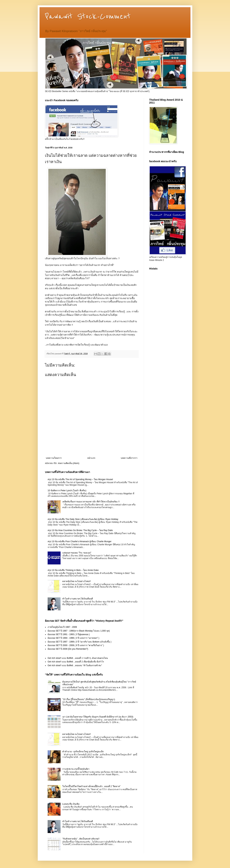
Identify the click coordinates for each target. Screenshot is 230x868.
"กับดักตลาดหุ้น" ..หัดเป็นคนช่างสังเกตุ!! (81, 839)
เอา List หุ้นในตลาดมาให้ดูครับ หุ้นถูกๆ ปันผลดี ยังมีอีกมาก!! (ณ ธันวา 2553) (98, 717)
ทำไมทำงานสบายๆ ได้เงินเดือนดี (78, 599)
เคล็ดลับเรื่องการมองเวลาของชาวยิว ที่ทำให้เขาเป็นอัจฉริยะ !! (91, 502)
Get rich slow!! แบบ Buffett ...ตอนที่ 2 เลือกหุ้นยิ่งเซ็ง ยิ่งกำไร (76, 662)
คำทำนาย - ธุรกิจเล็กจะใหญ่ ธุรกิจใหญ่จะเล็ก (83, 752)
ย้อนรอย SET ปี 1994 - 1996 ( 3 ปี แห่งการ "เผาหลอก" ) (73, 638)
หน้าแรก (91, 458)
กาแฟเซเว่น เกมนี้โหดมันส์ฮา (76, 769)
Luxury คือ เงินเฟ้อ (71, 804)
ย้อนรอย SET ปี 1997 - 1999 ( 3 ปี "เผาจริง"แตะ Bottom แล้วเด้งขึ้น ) (80, 642)
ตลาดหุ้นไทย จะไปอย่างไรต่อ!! (77, 581)
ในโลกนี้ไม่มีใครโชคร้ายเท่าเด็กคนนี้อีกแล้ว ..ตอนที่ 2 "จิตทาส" (91, 786)
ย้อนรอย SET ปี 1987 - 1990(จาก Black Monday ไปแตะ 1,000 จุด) (79, 631)
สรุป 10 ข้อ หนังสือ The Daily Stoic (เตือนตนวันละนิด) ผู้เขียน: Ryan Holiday (83, 519)
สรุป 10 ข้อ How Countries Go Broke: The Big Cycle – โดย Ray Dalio (80, 530)
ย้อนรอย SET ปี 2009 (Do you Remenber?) (68, 649)
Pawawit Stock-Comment (88, 17)
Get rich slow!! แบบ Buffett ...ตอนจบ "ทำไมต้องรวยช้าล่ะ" (75, 665)
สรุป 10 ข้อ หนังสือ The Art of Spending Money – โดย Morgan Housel (80, 479)
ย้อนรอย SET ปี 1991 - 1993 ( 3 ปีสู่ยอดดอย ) (69, 634)
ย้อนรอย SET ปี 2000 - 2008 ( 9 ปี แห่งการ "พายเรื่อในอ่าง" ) (76, 645)
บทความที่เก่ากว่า (129, 458)
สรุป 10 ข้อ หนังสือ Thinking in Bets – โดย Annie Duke (73, 570)
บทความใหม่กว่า (54, 458)
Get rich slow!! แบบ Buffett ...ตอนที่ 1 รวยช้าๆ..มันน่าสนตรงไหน (78, 658)
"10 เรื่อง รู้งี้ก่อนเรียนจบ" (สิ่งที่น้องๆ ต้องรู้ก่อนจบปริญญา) (89, 699)
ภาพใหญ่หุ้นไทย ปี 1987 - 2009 (62, 627)
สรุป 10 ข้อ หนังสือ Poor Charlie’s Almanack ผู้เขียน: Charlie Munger (80, 541)
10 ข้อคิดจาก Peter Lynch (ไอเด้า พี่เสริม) (67, 491)
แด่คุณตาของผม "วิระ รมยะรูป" (77, 553)
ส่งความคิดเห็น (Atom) (69, 463)
